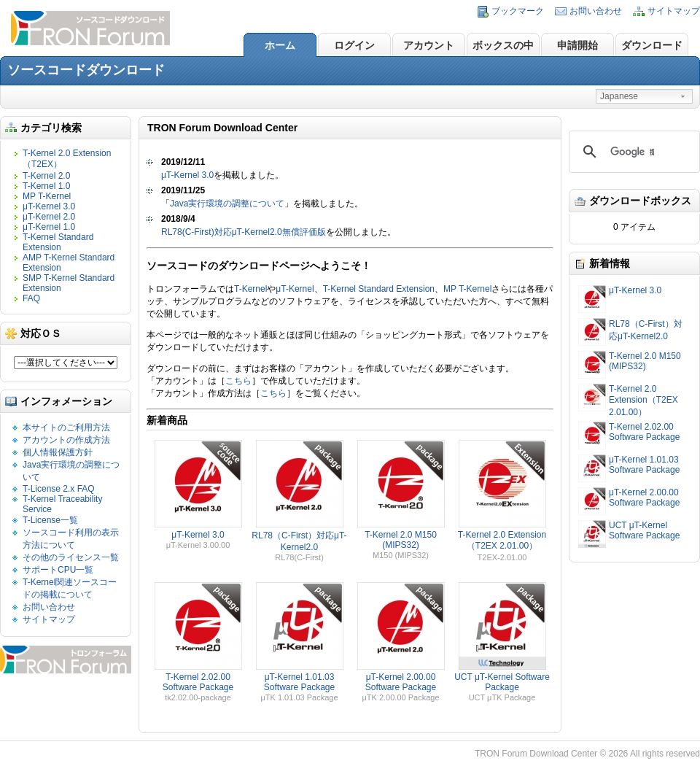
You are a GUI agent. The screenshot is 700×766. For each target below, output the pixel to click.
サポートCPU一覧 (58, 570)
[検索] (632, 152)
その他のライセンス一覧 (71, 557)
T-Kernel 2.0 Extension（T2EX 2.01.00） (643, 401)
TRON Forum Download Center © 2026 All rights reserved (587, 754)
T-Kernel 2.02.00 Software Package (644, 432)
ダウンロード (652, 45)
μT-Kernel (295, 289)
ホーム (280, 45)
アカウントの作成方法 (66, 440)
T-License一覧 (50, 520)
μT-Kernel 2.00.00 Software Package (644, 498)
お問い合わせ (596, 11)
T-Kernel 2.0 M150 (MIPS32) (645, 361)
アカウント (429, 45)
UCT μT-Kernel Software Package (644, 530)
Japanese (619, 96)
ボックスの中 (503, 45)
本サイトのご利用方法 (66, 428)
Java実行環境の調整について (227, 204)
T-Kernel (250, 289)
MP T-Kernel (47, 196)
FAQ (31, 298)
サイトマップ (674, 11)
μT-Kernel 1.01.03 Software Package (644, 465)
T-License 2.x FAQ (59, 489)
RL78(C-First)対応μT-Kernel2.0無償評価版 (244, 232)
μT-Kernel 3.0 (49, 206)
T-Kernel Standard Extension (58, 242)
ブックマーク (518, 11)
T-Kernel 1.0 (46, 186)
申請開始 (577, 45)
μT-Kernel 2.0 (49, 217)
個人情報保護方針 (58, 452)
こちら (238, 381)
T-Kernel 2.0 (46, 176)
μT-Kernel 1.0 (49, 227)
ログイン (354, 45)
